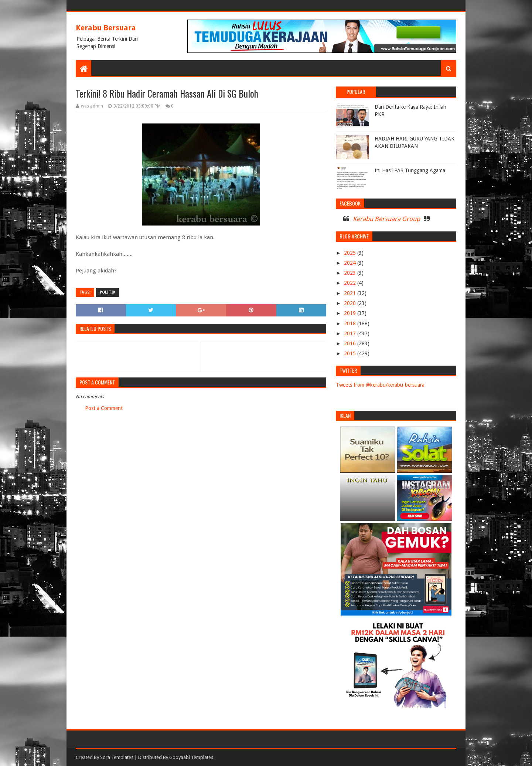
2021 (351, 293)
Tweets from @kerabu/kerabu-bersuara (380, 385)
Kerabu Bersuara (106, 28)
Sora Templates (117, 757)
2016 (351, 343)
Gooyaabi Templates (191, 757)
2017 (351, 333)
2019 (351, 313)
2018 (351, 323)
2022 (351, 283)
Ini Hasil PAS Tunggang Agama (410, 170)
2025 (351, 253)
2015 (351, 353)
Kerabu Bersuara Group (386, 219)
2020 (351, 303)
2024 (351, 263)
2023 (351, 273)
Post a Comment (104, 408)
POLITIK (108, 292)
